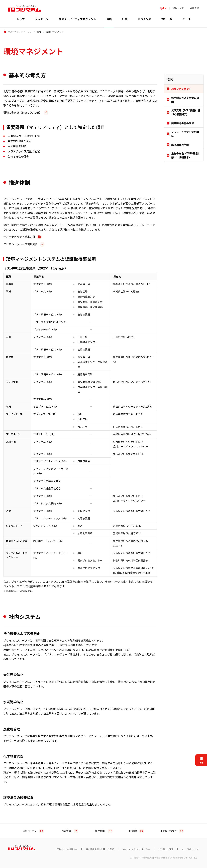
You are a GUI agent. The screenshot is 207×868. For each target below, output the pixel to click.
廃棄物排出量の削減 (183, 123)
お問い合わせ (169, 831)
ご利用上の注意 (166, 849)
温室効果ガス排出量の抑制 (185, 100)
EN (165, 8)
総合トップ (178, 8)
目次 (201, 763)
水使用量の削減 (180, 145)
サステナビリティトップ (20, 32)
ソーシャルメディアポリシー (136, 849)
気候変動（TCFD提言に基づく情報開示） (186, 112)
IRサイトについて (190, 849)
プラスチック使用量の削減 (185, 134)
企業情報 (194, 8)
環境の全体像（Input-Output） (23, 112)
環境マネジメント (181, 89)
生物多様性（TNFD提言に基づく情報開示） (186, 155)
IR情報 (133, 831)
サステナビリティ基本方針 (19, 237)
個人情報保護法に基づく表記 (100, 849)
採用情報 (100, 831)
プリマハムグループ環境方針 (21, 244)
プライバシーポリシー (67, 849)
